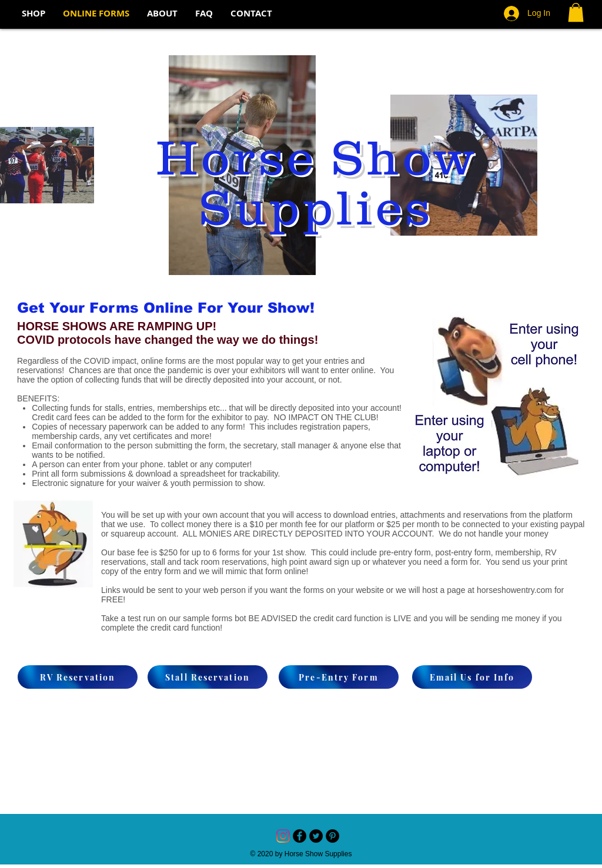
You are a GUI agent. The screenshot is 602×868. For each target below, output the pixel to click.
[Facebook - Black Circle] (300, 836)
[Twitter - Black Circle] (316, 836)
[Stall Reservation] (208, 677)
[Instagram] (283, 836)
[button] (576, 12)
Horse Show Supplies (316, 182)
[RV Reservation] (78, 677)
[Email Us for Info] (472, 677)
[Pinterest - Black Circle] (332, 836)
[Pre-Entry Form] (339, 677)
